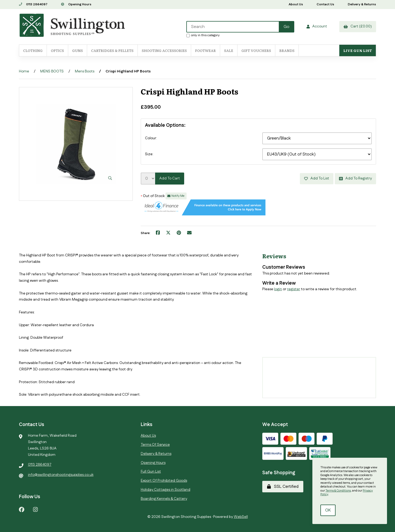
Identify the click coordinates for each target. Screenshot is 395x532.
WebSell (241, 517)
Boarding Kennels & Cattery (164, 499)
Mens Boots (85, 71)
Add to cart (170, 178)
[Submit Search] (287, 27)
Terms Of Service (155, 445)
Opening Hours (76, 4)
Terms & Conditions (338, 491)
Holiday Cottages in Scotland (166, 490)
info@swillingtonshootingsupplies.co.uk (61, 475)
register (294, 289)
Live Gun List (358, 50)
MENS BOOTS (52, 71)
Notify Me (176, 196)
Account (317, 26)
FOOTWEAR (205, 50)
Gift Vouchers (256, 50)
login (278, 289)
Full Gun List (151, 472)
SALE (229, 50)
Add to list (317, 178)
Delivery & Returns (362, 4)
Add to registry (355, 178)
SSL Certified (283, 487)
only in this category (203, 35)
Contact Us (325, 4)
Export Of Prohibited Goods (164, 481)
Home (24, 71)
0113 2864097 (33, 4)
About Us (296, 4)
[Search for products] (233, 27)
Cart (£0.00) (358, 26)
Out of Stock (153, 196)
